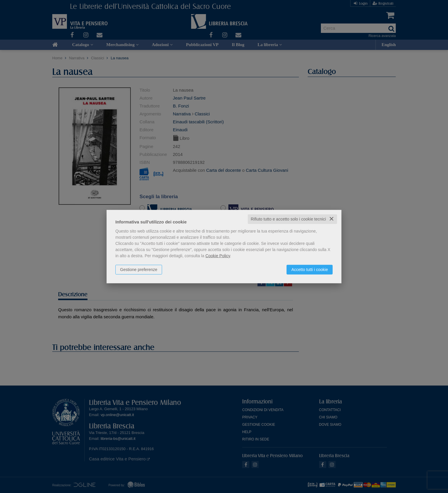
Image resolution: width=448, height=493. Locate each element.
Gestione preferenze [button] (139, 270)
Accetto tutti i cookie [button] (310, 270)
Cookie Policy (218, 256)
